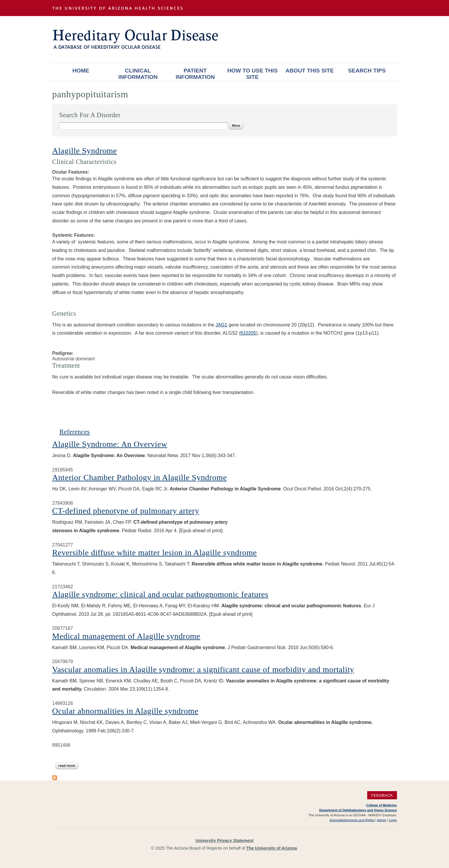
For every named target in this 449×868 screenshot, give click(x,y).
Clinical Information (138, 74)
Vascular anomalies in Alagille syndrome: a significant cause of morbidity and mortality (203, 669)
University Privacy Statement (224, 841)
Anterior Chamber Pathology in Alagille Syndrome (140, 477)
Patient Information (195, 74)
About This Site (310, 71)
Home (81, 71)
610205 (248, 333)
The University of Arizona (272, 848)
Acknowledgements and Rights (352, 820)
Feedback (382, 795)
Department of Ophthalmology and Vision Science (358, 810)
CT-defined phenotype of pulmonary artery (126, 511)
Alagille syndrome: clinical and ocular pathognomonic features (160, 594)
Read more (69, 766)
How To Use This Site (252, 74)
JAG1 (221, 325)
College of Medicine (381, 805)
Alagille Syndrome (85, 151)
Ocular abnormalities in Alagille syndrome (125, 711)
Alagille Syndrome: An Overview (110, 444)
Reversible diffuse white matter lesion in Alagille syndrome (155, 553)
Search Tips (367, 71)
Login (393, 820)
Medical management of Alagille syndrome (126, 636)
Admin (382, 820)
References (75, 432)
